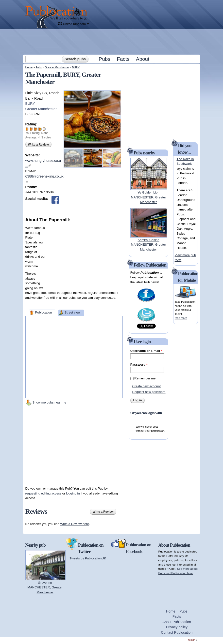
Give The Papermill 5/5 (44, 129)
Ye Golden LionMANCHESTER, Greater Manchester (148, 197)
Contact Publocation (177, 632)
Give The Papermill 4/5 (40, 129)
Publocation (43, 312)
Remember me (145, 378)
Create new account (146, 386)
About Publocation (177, 622)
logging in (73, 493)
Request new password (149, 392)
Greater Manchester (57, 67)
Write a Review (38, 145)
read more (181, 318)
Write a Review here (75, 524)
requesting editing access (43, 493)
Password (139, 365)
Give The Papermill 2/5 (32, 129)
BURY (76, 67)
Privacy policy (177, 627)
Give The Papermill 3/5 (36, 129)
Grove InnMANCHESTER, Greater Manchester (45, 587)
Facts (123, 59)
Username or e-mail (146, 351)
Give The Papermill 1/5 (27, 129)
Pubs (104, 59)
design (193, 640)
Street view (72, 312)
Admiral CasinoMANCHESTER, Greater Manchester (148, 245)
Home (29, 67)
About (143, 59)
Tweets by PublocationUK (88, 558)
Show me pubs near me (49, 402)
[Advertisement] (112, 42)
